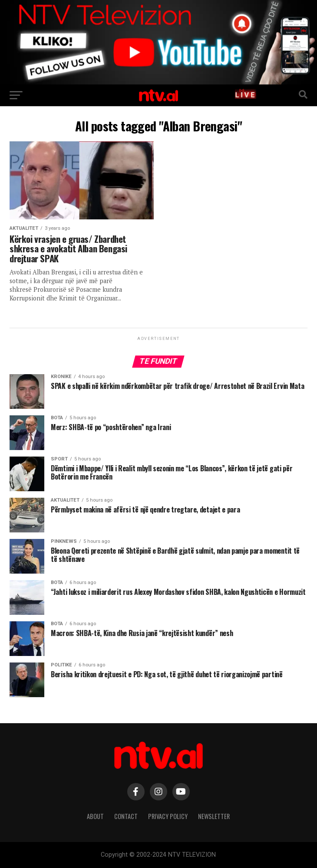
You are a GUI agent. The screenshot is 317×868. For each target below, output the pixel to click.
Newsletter (214, 816)
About (95, 816)
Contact (126, 816)
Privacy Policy (168, 816)
